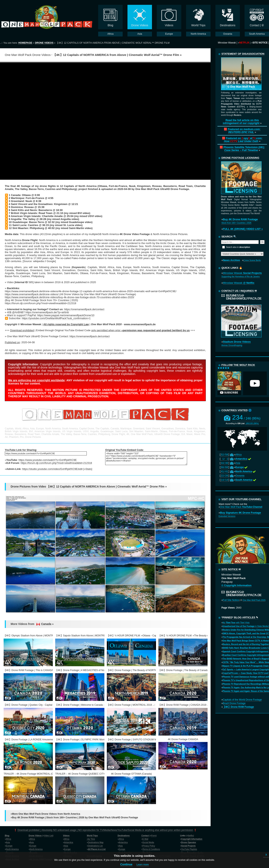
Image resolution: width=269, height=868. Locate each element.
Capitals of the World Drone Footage (242, 700)
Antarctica (68, 842)
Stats (89, 469)
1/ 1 (224, 459)
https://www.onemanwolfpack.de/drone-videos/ (32, 294)
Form (153, 836)
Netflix (191, 836)
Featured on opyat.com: (243, 140)
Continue (126, 864)
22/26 (224, 476)
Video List (48, 836)
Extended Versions (227, 516)
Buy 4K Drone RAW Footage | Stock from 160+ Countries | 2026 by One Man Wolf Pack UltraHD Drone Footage (75, 818)
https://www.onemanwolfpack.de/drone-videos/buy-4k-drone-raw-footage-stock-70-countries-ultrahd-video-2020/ (70, 297)
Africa (239, 455)
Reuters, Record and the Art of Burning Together (246, 644)
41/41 (224, 472)
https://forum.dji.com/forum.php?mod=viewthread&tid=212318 (56, 463)
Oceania (240, 476)
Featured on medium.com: (244, 131)
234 (246, 417)
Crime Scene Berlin (252, 260)
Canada (46, 624)
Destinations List (95, 846)
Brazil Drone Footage (234, 703)
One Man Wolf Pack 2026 (254, 600)
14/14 (224, 480)
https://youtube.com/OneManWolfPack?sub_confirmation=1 (56, 318)
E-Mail (145, 839)
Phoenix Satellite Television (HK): (244, 149)
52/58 (224, 455)
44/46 (224, 463)
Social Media (148, 842)
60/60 (224, 467)
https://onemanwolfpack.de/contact (84, 309)
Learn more (143, 865)
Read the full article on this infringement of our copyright (241, 122)
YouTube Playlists (189, 849)
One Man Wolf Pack (241, 507)
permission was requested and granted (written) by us (156, 330)
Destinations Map (96, 842)
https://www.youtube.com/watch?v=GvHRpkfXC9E (48, 460)
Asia (238, 463)
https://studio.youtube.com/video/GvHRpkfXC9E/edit (52, 469)
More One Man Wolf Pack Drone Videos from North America (46, 814)
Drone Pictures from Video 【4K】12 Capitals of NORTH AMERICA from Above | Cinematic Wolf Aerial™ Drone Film (88, 486)
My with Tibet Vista (236, 623)
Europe (9, 846)
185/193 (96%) (252, 423)
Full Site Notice (231, 600)
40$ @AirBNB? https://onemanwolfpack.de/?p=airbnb (38, 312)
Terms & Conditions (151, 849)
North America (12, 849)
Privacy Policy (149, 846)
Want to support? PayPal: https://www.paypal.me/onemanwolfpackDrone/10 (51, 315)
